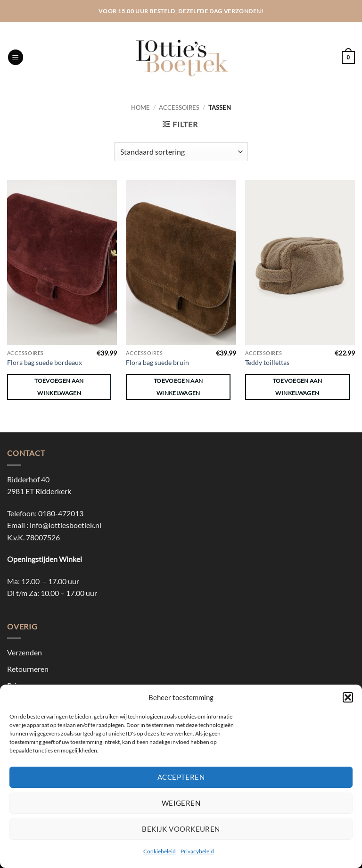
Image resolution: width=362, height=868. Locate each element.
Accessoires (179, 107)
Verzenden (25, 652)
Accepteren (181, 777)
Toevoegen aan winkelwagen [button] (59, 387)
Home (140, 107)
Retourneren (28, 669)
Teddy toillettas (267, 362)
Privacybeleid (197, 851)
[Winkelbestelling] (181, 152)
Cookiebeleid (160, 851)
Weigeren (181, 803)
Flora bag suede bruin (157, 362)
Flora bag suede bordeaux (45, 362)
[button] (348, 697)
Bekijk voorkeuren (181, 829)
